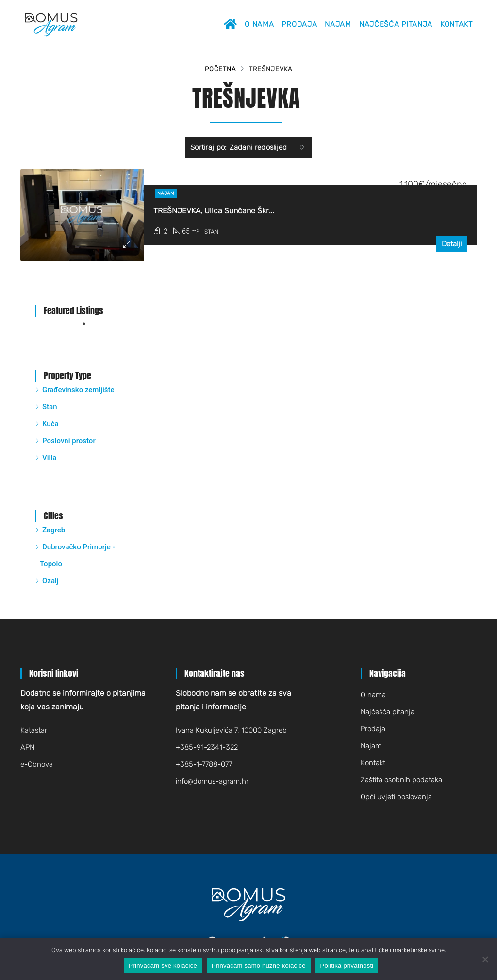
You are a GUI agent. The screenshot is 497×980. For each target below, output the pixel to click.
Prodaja (299, 24)
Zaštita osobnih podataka (401, 780)
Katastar (34, 730)
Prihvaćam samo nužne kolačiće (259, 966)
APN (27, 747)
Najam (338, 24)
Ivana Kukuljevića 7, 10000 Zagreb (231, 730)
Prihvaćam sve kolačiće (163, 966)
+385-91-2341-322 (207, 747)
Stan (50, 407)
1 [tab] (89, 324)
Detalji (452, 244)
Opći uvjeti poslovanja (396, 797)
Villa (49, 458)
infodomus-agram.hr (212, 781)
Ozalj (50, 581)
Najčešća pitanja (396, 24)
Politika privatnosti (347, 966)
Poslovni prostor (69, 441)
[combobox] (267, 147)
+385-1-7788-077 (204, 764)
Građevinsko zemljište (78, 390)
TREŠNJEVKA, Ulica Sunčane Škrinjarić (222, 211)
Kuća (50, 424)
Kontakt (456, 24)
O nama (259, 24)
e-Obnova (37, 764)
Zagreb (54, 530)
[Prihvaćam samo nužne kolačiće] (485, 959)
